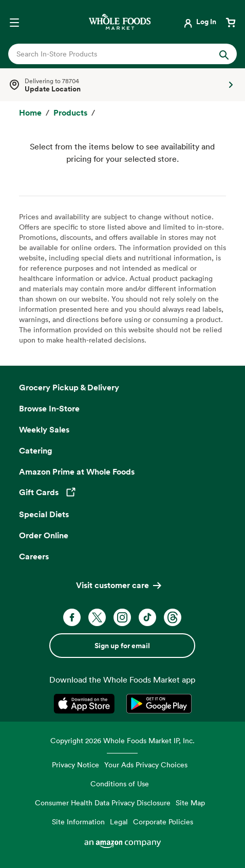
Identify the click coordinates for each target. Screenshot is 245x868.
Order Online (44, 535)
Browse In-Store (49, 408)
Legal (119, 822)
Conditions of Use (120, 784)
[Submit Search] (224, 54)
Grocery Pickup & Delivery (69, 387)
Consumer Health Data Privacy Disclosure (103, 803)
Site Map (190, 803)
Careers (34, 556)
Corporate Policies (163, 822)
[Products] (70, 113)
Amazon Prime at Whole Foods (77, 471)
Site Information (78, 822)
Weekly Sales (44, 429)
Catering (36, 450)
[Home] (30, 113)
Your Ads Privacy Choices (146, 765)
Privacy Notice (76, 765)
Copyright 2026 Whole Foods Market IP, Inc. (122, 740)
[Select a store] (122, 85)
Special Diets (44, 514)
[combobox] (112, 54)
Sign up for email (122, 646)
